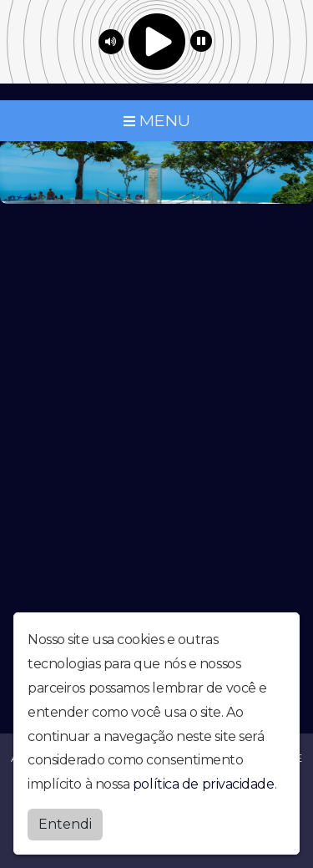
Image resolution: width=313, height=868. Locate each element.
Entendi (65, 824)
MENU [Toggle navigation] (157, 120)
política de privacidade (204, 784)
